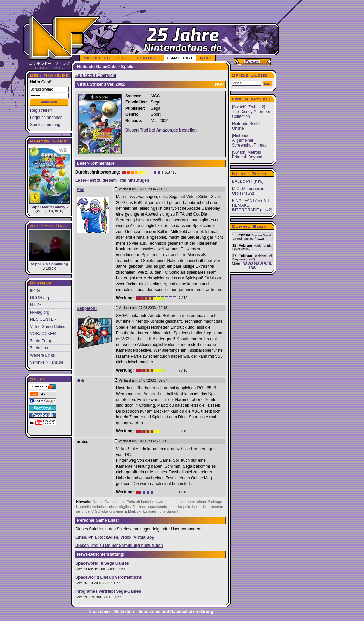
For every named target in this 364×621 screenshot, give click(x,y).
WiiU (268, 264)
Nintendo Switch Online (247, 126)
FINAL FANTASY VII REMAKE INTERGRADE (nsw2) (252, 205)
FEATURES (149, 58)
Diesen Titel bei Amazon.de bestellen (161, 130)
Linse (81, 537)
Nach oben (99, 612)
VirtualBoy (144, 537)
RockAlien (108, 537)
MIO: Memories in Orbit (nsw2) (248, 191)
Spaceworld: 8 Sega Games (102, 563)
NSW (259, 264)
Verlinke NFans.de (47, 362)
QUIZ (206, 58)
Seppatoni (87, 308)
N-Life (35, 305)
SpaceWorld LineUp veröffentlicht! (109, 577)
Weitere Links (42, 355)
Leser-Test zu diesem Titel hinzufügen (112, 180)
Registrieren (41, 110)
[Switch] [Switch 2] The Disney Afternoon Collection (252, 112)
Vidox (126, 537)
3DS (252, 268)
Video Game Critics (48, 327)
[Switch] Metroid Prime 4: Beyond (247, 155)
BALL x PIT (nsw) (248, 181)
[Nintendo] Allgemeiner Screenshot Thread (249, 140)
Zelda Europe (42, 341)
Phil (81, 190)
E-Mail (129, 511)
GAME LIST (180, 58)
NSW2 (248, 264)
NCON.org (40, 298)
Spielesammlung (45, 125)
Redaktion (124, 612)
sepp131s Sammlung (49, 248)
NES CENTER (43, 319)
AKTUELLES (96, 58)
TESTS (123, 58)
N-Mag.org (40, 312)
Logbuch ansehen (46, 118)
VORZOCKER (43, 334)
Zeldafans (39, 348)
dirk (81, 381)
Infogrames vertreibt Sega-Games (108, 591)
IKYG (35, 291)
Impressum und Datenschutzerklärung (176, 612)
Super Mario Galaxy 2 (49, 177)
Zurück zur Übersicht (96, 75)
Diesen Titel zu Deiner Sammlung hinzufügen (119, 546)
